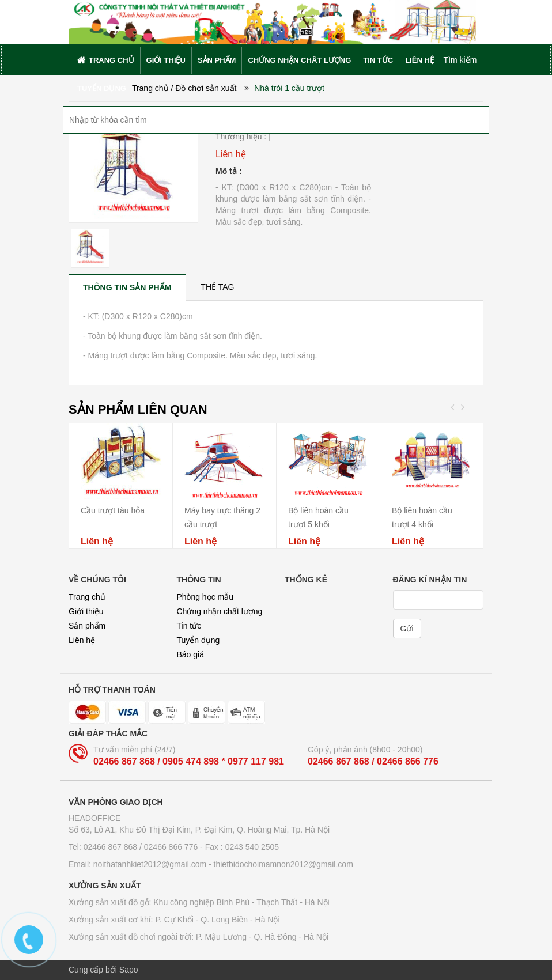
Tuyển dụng (199, 640)
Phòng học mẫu (205, 597)
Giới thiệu (86, 611)
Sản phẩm (87, 626)
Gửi (407, 629)
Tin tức (189, 626)
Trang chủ (87, 597)
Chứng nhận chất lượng (220, 611)
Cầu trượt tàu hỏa (113, 510)
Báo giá (190, 654)
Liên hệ (82, 640)
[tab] (127, 287)
